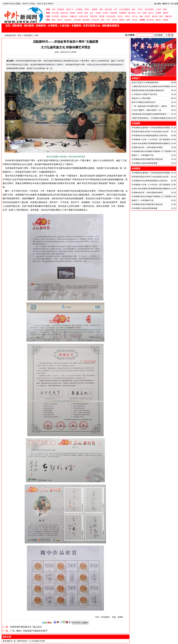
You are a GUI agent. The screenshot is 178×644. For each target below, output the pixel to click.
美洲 (48, 20)
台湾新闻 (52, 26)
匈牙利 (80, 13)
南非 (161, 16)
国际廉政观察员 (111, 26)
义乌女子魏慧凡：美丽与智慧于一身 (146, 110)
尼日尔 (120, 16)
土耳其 (158, 9)
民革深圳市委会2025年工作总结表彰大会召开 (150, 132)
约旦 (115, 9)
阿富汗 (87, 9)
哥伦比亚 (95, 20)
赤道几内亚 (84, 16)
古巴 (108, 20)
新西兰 (158, 20)
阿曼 (165, 9)
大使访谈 (64, 26)
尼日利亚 (55, 16)
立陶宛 (158, 13)
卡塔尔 (140, 9)
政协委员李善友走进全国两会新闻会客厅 (148, 90)
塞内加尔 (64, 16)
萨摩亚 (166, 20)
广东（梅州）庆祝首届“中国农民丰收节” (29, 631)
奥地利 (73, 13)
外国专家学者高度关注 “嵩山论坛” (26, 627)
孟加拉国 (108, 9)
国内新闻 (29, 26)
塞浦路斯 (123, 13)
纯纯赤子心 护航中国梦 (141, 98)
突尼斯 (102, 16)
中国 (53, 9)
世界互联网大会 (92, 26)
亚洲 (48, 9)
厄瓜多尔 (68, 20)
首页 (8, 26)
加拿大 (60, 20)
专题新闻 (76, 26)
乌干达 (135, 16)
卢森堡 (98, 13)
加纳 (141, 16)
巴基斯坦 (61, 9)
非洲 (48, 16)
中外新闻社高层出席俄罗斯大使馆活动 (147, 159)
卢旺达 (127, 16)
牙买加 (115, 20)
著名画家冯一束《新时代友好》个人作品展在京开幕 (24, 641)
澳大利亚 (150, 20)
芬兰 (139, 13)
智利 (103, 20)
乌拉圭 (135, 20)
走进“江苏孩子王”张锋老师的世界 (145, 83)
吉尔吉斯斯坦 (125, 9)
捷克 (86, 13)
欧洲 (48, 13)
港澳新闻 (41, 26)
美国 (53, 20)
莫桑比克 (73, 16)
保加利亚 (114, 13)
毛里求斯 (94, 16)
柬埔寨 (94, 9)
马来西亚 (79, 9)
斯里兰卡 (70, 9)
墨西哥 (122, 20)
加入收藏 (174, 4)
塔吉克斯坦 (149, 9)
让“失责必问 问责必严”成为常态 (144, 94)
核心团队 (158, 4)
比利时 (105, 13)
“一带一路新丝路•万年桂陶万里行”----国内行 (149, 106)
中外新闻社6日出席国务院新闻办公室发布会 (150, 136)
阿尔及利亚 (111, 16)
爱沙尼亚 (132, 13)
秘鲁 (128, 20)
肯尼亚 (147, 16)
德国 (145, 13)
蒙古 (134, 9)
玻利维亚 (86, 20)
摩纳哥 (166, 13)
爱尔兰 (151, 13)
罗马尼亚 (55, 13)
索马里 (155, 16)
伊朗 (101, 9)
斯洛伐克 (64, 13)
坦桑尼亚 (168, 16)
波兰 (92, 13)
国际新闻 (17, 26)
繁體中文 (166, 4)
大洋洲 (142, 20)
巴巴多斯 (77, 20)
